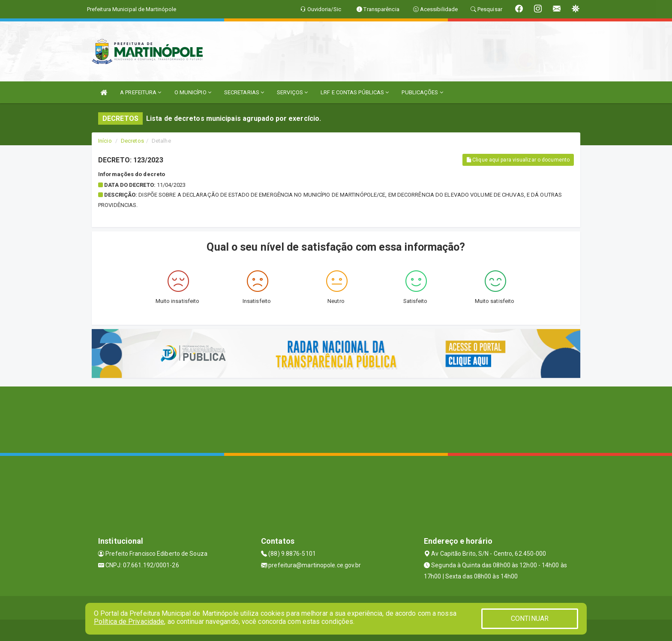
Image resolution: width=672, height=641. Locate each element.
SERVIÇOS (292, 92)
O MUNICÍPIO (193, 92)
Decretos (132, 141)
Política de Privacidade (129, 622)
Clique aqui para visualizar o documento (518, 160)
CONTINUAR (530, 619)
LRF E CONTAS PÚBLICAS (355, 92)
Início (105, 141)
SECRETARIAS (244, 92)
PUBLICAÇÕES (422, 92)
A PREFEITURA (141, 92)
